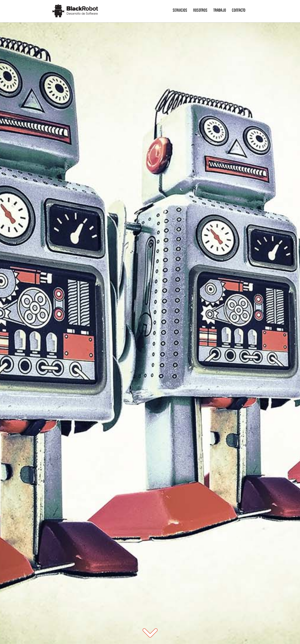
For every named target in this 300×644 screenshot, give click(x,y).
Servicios (180, 10)
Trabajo (220, 10)
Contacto (239, 10)
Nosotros (200, 10)
